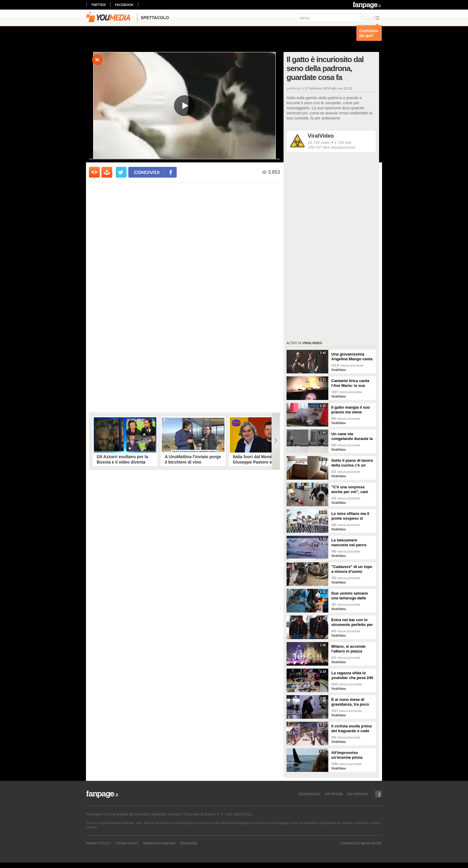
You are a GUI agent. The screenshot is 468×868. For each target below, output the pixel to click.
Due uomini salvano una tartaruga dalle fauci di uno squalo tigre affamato (350, 596)
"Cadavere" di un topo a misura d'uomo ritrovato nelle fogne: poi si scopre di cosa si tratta (353, 569)
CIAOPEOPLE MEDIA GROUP (361, 843)
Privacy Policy (98, 843)
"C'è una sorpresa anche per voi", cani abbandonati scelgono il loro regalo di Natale (352, 490)
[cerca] (331, 18)
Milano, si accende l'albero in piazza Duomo (348, 649)
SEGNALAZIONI (309, 794)
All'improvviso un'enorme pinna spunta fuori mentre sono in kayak (350, 755)
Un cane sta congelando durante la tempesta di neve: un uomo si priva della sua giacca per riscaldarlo (353, 436)
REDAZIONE (189, 843)
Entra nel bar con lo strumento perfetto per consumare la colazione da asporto (352, 622)
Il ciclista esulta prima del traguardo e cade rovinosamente (351, 729)
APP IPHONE (334, 794)
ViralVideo (321, 136)
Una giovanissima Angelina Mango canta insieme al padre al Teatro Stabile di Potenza (352, 357)
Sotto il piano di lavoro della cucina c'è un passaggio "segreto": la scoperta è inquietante (352, 463)
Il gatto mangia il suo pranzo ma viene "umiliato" (351, 410)
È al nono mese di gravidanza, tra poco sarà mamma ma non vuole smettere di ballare (351, 702)
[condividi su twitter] (121, 172)
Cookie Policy (127, 843)
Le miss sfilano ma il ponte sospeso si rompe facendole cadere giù (350, 516)
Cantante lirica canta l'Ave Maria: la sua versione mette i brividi (352, 383)
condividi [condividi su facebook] (147, 172)
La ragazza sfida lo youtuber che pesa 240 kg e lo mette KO (352, 675)
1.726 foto (343, 143)
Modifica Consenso (159, 843)
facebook (124, 5)
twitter (98, 5)
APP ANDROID (358, 794)
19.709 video (319, 143)
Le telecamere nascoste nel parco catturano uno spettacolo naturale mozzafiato (349, 543)
